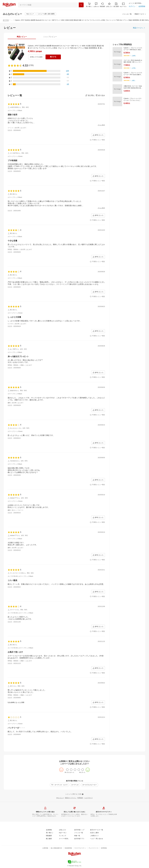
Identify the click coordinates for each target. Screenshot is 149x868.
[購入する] (53, 57)
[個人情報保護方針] (56, 848)
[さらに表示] (101, 125)
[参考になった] (98, 135)
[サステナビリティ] (80, 848)
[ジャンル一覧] (127, 14)
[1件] (68, 84)
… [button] (12, 20)
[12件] (67, 71)
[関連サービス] (140, 14)
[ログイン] (132, 6)
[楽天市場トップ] (79, 830)
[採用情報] (104, 848)
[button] (96, 5)
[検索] (81, 5)
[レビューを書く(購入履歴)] (46, 14)
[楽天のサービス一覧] (97, 830)
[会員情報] (49, 830)
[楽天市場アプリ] (79, 839)
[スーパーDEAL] (64, 839)
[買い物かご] (50, 833)
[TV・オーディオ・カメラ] (59, 785)
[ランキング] (63, 836)
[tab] (22, 37)
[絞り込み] (100, 95)
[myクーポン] (123, 5)
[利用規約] (80, 798)
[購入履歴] (116, 5)
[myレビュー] (30, 14)
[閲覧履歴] (102, 5)
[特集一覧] (77, 836)
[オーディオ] (75, 785)
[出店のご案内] (94, 833)
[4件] (68, 74)
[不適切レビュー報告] (97, 140)
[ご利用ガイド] (94, 836)
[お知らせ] (96, 5)
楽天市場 (6, 20)
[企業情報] (45, 848)
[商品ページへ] (139, 28)
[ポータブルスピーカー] (90, 785)
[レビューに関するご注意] (74, 794)
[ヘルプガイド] (88, 798)
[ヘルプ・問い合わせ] (97, 839)
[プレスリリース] (93, 848)
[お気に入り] (109, 5)
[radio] (67, 770)
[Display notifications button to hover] (89, 5)
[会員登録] (142, 6)
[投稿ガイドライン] (71, 798)
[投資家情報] (68, 848)
